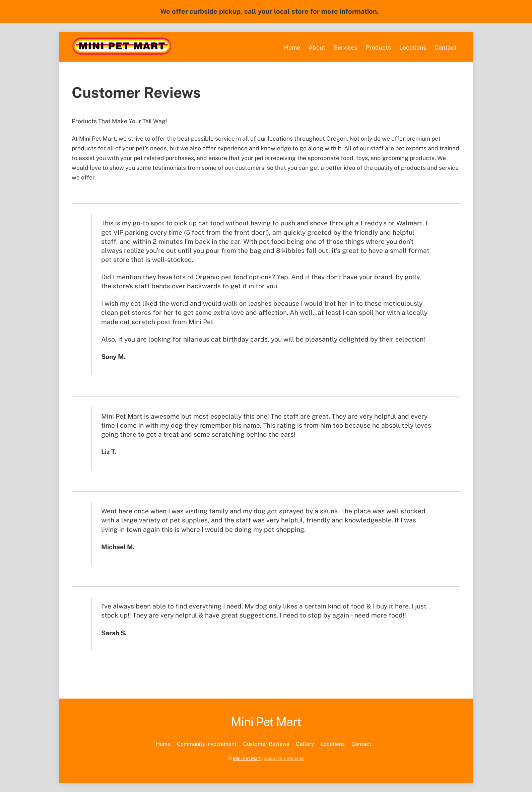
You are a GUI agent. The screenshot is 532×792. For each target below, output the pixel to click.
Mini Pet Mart (247, 758)
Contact (446, 47)
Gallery (305, 744)
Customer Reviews (266, 744)
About (317, 47)
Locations (413, 47)
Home (292, 47)
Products (378, 47)
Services (346, 47)
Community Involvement (207, 744)
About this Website (284, 758)
